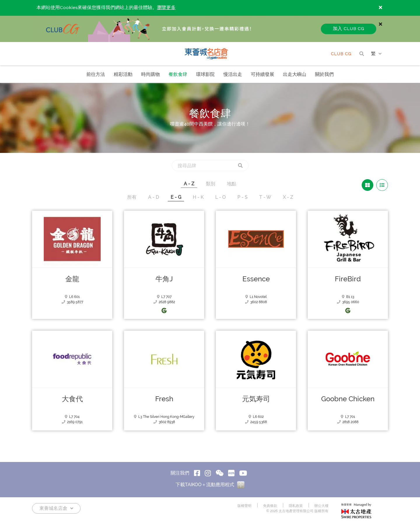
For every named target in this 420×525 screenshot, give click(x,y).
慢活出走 (233, 75)
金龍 (72, 279)
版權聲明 (244, 506)
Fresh (164, 399)
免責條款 (270, 506)
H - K (198, 197)
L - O (220, 197)
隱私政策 (296, 506)
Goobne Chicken (348, 399)
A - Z (189, 184)
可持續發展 (262, 75)
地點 (232, 184)
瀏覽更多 (166, 8)
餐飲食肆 (178, 75)
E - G (176, 197)
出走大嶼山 (295, 75)
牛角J (164, 279)
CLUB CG (341, 54)
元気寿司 (256, 399)
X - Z (288, 197)
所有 (132, 197)
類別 (211, 184)
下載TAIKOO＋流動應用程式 (210, 485)
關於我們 (324, 75)
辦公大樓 (321, 506)
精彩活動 (123, 75)
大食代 (72, 399)
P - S (243, 197)
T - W (265, 197)
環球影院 (205, 75)
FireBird (348, 279)
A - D (154, 197)
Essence (256, 279)
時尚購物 (150, 75)
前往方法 (96, 75)
